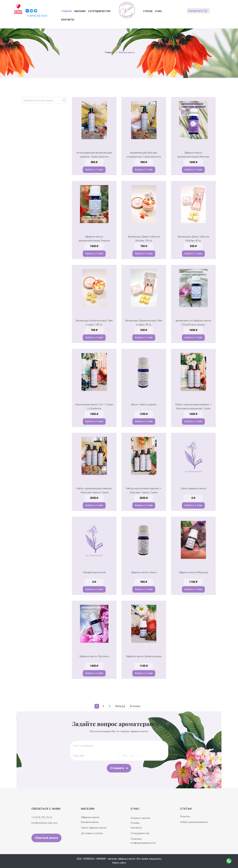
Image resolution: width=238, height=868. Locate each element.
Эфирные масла (90, 817)
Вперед (120, 706)
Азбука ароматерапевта (194, 822)
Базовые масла (90, 822)
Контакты (68, 20)
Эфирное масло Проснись (94, 656)
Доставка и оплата (92, 833)
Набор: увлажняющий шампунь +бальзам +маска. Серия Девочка (94, 492)
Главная (66, 11)
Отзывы (135, 823)
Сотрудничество (99, 11)
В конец (135, 706)
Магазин (80, 11)
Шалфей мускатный (94, 572)
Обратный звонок (46, 838)
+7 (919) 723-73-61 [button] (37, 16)
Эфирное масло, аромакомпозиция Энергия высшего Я (94, 241)
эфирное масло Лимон (144, 572)
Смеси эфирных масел (193, 488)
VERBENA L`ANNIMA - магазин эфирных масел (109, 859)
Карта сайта (119, 863)
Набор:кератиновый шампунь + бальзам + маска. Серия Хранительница (144, 492)
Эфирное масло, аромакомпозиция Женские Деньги (193, 157)
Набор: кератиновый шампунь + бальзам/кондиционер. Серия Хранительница (193, 408)
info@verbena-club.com (44, 823)
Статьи (148, 11)
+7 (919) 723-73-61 (42, 817)
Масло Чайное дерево (144, 405)
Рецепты (185, 816)
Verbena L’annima (140, 818)
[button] (27, 11)
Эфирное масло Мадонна (193, 572)
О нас (159, 11)
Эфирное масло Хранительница (144, 656)
